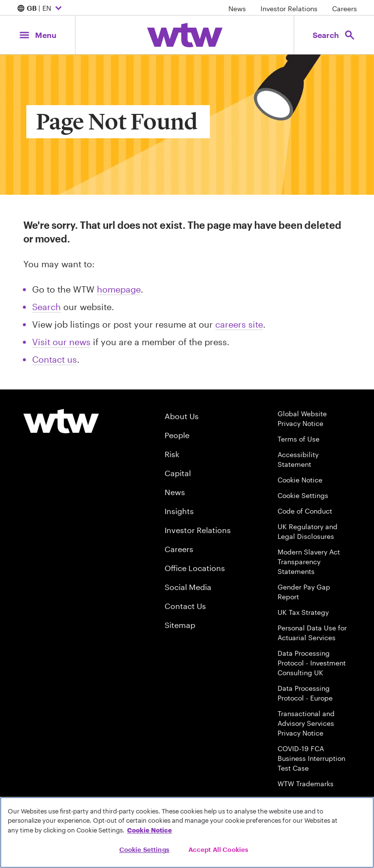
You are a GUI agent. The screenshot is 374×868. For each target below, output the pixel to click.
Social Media (188, 587)
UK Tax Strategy (303, 612)
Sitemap (180, 625)
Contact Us (185, 606)
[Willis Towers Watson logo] (61, 421)
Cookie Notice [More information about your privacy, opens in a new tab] (150, 830)
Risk (172, 454)
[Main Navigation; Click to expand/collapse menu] (37, 35)
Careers (345, 9)
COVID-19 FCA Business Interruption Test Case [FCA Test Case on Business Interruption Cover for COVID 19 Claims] (311, 758)
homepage (119, 289)
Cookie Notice (300, 480)
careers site (239, 324)
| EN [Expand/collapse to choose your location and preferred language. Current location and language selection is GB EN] (41, 9)
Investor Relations (289, 9)
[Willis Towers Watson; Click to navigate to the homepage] (185, 35)
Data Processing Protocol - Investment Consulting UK (312, 663)
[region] (187, 832)
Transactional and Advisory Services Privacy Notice (306, 723)
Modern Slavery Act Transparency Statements (309, 562)
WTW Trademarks (306, 784)
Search (47, 307)
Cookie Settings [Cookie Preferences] (303, 495)
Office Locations (195, 568)
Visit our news (61, 342)
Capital (178, 473)
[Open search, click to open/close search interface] (334, 35)
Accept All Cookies (218, 850)
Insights (179, 511)
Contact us (55, 359)
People (177, 435)
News (237, 9)
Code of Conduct (305, 511)
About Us (182, 416)
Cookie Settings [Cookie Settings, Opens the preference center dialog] (144, 850)
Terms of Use (299, 439)
